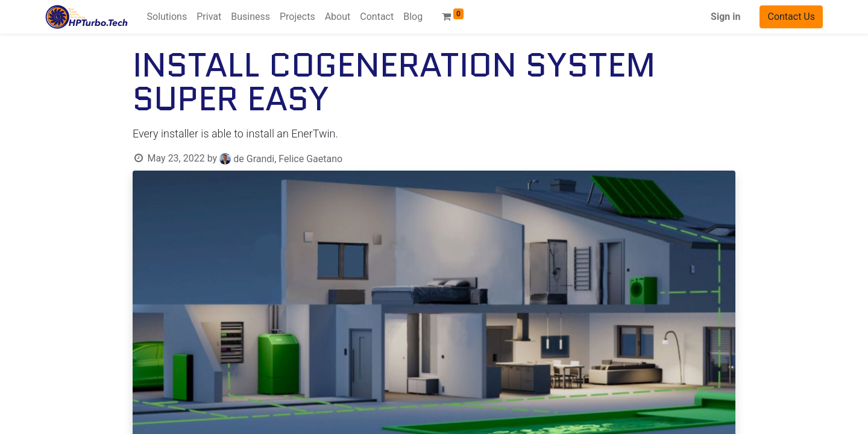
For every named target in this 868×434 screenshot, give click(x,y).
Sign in (725, 17)
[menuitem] (167, 17)
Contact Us (791, 17)
